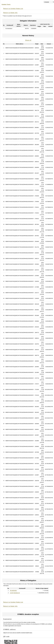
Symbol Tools (6, 4)
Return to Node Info (10, 13)
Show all (28, 40)
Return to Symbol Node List (13, 9)
